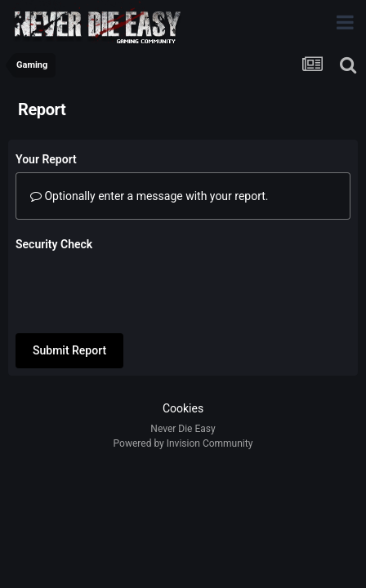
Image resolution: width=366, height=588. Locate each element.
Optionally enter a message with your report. (150, 196)
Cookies (183, 396)
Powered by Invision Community (183, 431)
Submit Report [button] (69, 287)
